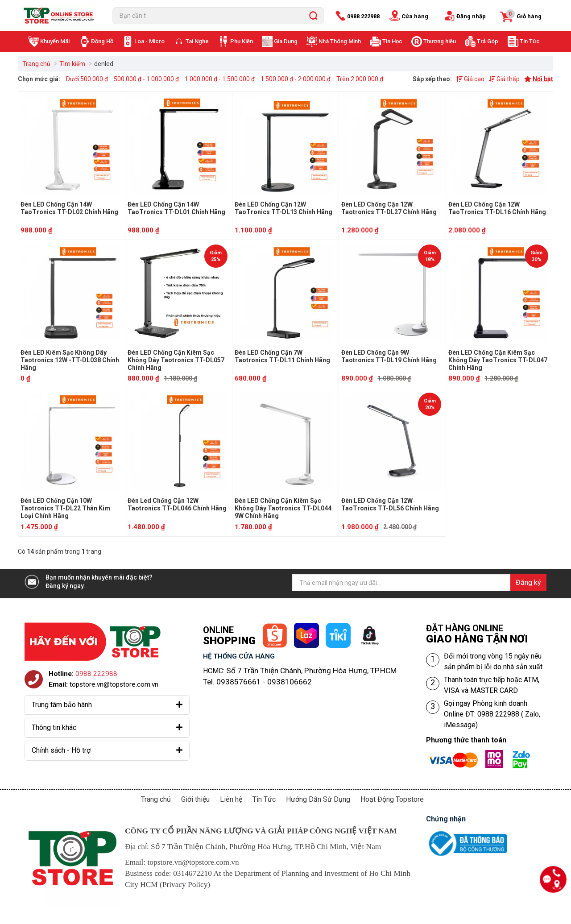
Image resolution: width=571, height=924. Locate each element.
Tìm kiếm (72, 64)
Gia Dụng (286, 41)
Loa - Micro (149, 41)
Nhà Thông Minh (340, 41)
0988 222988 (363, 16)
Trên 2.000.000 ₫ (360, 79)
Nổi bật (539, 79)
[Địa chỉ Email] (419, 583)
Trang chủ (36, 64)
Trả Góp (488, 41)
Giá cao (470, 79)
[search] (313, 16)
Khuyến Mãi (55, 41)
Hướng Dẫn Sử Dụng (318, 799)
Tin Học (392, 41)
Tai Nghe (197, 41)
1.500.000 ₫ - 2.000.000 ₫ (296, 79)
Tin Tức (530, 41)
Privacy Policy (185, 885)
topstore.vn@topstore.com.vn (114, 684)
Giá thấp (504, 79)
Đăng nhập (471, 16)
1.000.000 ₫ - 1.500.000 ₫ (220, 79)
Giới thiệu (195, 799)
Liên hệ (231, 799)
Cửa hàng (415, 16)
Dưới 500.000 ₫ (87, 79)
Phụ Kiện (242, 41)
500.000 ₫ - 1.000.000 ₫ (146, 79)
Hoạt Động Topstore (392, 799)
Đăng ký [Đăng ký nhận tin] (528, 582)
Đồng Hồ (102, 41)
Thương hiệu (440, 41)
